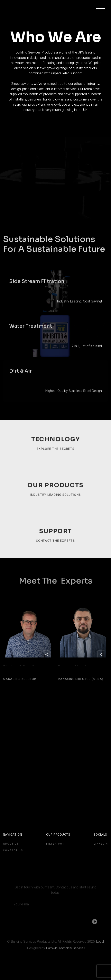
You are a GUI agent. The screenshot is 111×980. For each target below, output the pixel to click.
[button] (101, 8)
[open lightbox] (55, 305)
